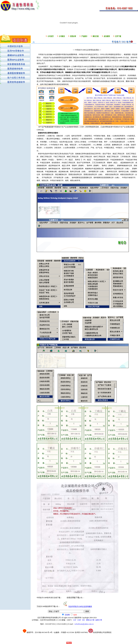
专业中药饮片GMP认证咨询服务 (80, 606)
